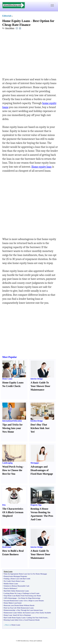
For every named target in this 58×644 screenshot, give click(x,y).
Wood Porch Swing (12, 467)
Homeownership (10, 610)
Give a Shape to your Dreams (34, 601)
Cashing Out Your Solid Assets (37, 618)
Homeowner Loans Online (13, 613)
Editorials (7, 16)
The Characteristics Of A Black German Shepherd (13, 512)
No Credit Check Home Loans (14, 581)
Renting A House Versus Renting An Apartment (40, 512)
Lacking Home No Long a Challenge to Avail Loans (22, 593)
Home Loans (7, 379)
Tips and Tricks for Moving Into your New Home (12, 428)
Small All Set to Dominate (22, 615)
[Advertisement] (28, 54)
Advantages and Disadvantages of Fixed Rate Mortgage (42, 470)
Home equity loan (41, 167)
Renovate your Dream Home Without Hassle (19, 605)
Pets (4, 505)
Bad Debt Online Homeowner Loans (16, 591)
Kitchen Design (37, 421)
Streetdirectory (25, 641)
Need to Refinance (10, 588)
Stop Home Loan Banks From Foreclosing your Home (22, 596)
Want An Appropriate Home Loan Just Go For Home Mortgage (25, 574)
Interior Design (37, 379)
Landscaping (7, 463)
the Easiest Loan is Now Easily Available (37, 613)
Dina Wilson (10, 28)
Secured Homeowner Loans (13, 601)
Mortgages (35, 463)
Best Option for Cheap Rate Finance (28, 23)
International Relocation (12, 421)
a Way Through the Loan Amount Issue (29, 610)
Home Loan (8, 615)
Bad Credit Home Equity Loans (15, 618)
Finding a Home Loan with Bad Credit (17, 579)
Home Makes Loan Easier (13, 603)
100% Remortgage (10, 598)
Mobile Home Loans (11, 584)
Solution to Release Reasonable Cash (17, 586)
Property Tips (36, 505)
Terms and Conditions (36, 641)
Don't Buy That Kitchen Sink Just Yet (40, 428)
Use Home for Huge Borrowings (29, 598)
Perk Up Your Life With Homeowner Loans (19, 608)
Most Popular (10, 357)
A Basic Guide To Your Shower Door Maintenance (40, 386)
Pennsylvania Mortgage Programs (15, 576)
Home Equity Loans (16, 21)
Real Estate (7, 547)
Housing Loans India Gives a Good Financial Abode (22, 620)
